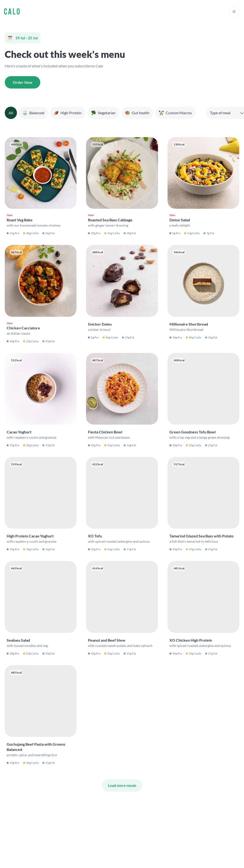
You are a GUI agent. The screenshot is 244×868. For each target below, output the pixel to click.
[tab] (11, 113)
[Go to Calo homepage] (12, 12)
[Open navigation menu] (234, 12)
